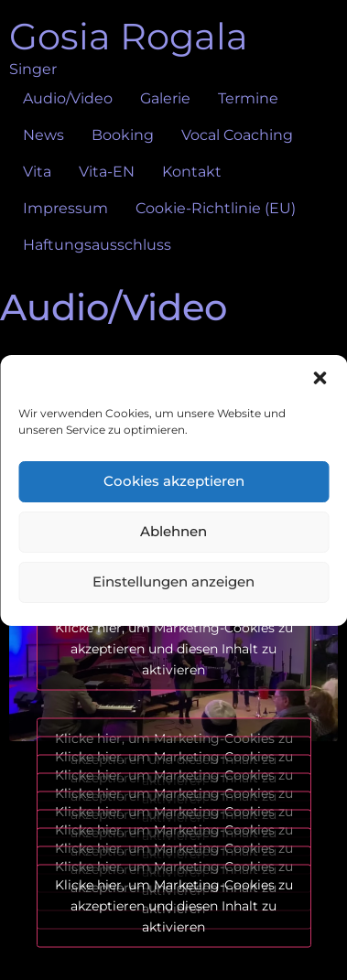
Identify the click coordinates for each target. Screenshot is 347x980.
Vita (37, 172)
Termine (248, 98)
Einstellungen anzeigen (173, 582)
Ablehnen (173, 531)
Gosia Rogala (129, 36)
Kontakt (192, 172)
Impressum (65, 208)
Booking (123, 135)
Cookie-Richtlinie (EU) (216, 208)
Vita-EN (107, 172)
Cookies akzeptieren (174, 481)
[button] (320, 378)
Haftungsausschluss (97, 245)
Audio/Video (68, 98)
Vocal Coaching (237, 135)
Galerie (165, 98)
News (43, 135)
